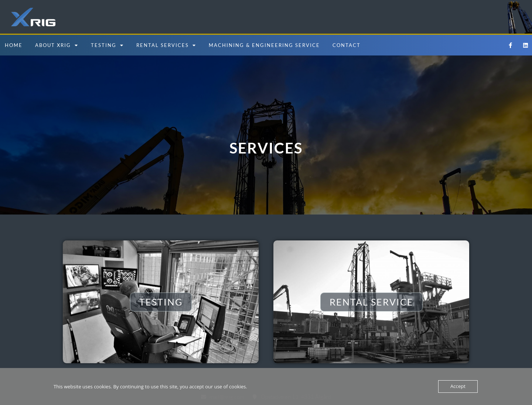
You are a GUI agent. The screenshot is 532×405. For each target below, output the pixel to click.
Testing (107, 45)
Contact (347, 45)
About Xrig (57, 45)
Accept (458, 387)
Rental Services (166, 45)
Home (14, 45)
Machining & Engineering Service (264, 45)
